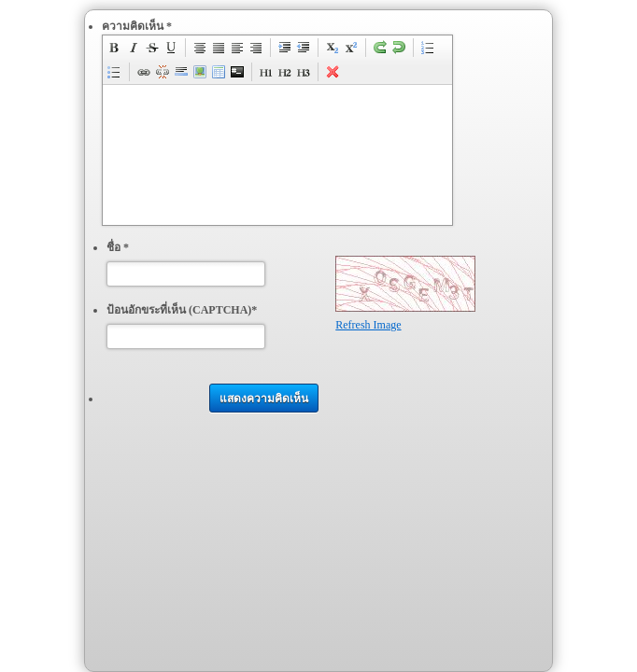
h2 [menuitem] (285, 72)
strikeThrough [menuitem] (152, 48)
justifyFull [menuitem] (219, 48)
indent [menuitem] (285, 48)
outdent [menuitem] (304, 48)
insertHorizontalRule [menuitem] (181, 72)
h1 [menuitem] (266, 72)
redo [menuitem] (380, 48)
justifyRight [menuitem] (256, 48)
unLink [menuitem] (163, 72)
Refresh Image (368, 325)
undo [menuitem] (399, 48)
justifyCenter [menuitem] (200, 48)
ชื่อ (118, 247)
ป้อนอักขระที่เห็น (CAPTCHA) (182, 310)
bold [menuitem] (115, 48)
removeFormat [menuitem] (333, 72)
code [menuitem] (237, 72)
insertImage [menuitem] (200, 72)
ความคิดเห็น (137, 26)
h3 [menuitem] (304, 72)
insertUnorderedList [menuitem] (115, 72)
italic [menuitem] (134, 48)
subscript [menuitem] (333, 48)
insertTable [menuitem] (219, 72)
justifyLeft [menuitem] (237, 48)
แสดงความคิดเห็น (264, 399)
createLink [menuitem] (144, 72)
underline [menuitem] (171, 48)
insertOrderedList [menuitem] (428, 48)
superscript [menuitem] (351, 48)
